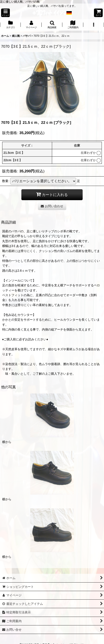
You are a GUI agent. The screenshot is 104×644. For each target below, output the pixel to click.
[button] (5, 13)
